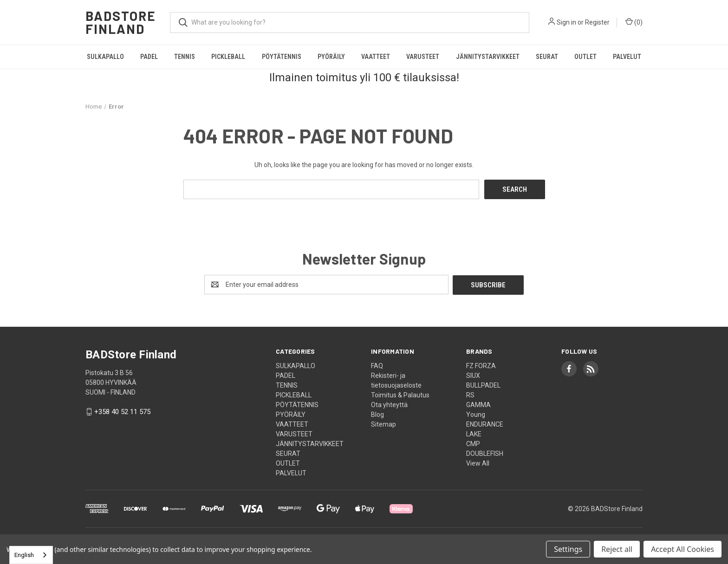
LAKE (474, 433)
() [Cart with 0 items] (634, 22)
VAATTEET (376, 57)
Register (597, 22)
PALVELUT (627, 57)
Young (476, 414)
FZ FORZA (481, 365)
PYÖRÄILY (331, 57)
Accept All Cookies (682, 549)
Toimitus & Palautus (400, 394)
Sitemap (383, 423)
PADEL (149, 57)
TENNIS (185, 57)
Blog (377, 414)
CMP (473, 443)
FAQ (377, 365)
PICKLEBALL (228, 57)
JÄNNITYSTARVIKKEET (488, 57)
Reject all (617, 549)
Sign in (566, 22)
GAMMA (478, 404)
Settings (568, 549)
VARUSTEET (423, 57)
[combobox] (31, 555)
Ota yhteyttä (389, 404)
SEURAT (547, 57)
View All (478, 462)
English (24, 555)
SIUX (473, 375)
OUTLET (585, 57)
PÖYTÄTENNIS (282, 57)
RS (470, 394)
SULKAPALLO (105, 57)
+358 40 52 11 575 (122, 411)
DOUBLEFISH (485, 453)
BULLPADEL (483, 384)
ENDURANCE (485, 423)
